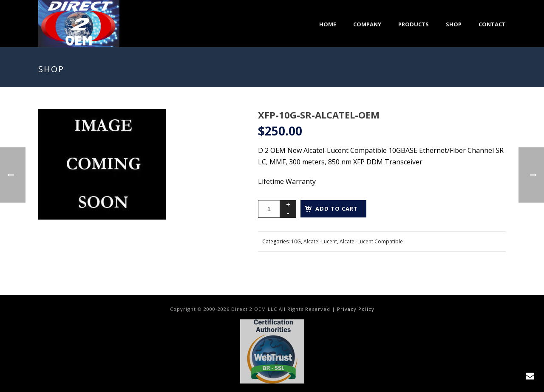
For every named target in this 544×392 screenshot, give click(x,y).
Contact (492, 24)
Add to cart (337, 209)
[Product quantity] (269, 209)
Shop (454, 24)
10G (296, 241)
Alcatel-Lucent (320, 241)
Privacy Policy (356, 309)
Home (328, 24)
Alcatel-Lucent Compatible (371, 241)
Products (414, 24)
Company (367, 24)
